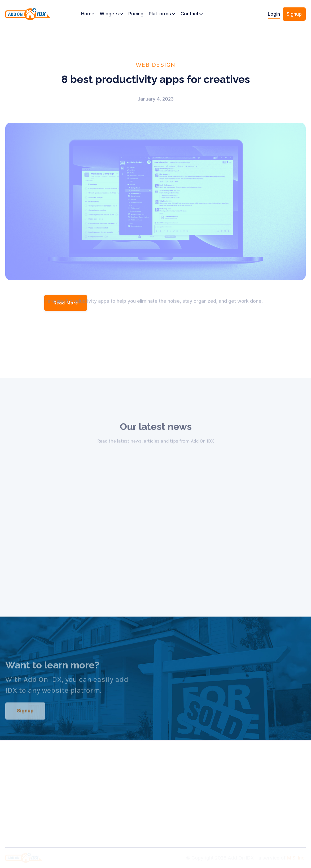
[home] (28, 16)
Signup (294, 14)
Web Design (156, 64)
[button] (111, 14)
